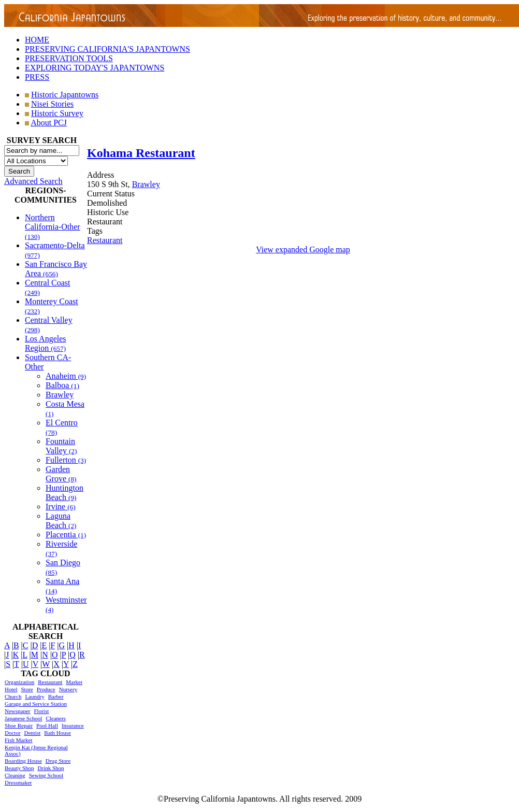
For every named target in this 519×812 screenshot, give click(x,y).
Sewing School (46, 775)
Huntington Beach (64, 493)
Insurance (73, 725)
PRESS (37, 77)
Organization (19, 682)
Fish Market (18, 740)
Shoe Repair (19, 725)
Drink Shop (51, 768)
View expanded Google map (303, 250)
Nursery (68, 689)
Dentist (33, 733)
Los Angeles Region (46, 343)
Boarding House (23, 761)
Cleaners (55, 718)
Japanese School (23, 718)
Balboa (62, 385)
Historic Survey (57, 113)
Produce (46, 689)
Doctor (13, 733)
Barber (56, 696)
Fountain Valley (61, 446)
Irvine (61, 507)
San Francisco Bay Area (56, 269)
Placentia (66, 535)
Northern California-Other (53, 227)
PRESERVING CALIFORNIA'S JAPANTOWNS (107, 49)
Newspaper (17, 711)
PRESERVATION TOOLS (69, 58)
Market (74, 682)
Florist (41, 711)
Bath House (57, 733)
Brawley (60, 395)
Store (27, 689)
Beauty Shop (19, 768)
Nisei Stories (52, 104)
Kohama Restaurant (141, 153)
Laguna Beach (61, 521)
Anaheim (66, 376)
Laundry (34, 696)
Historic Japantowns (65, 95)
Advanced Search (33, 181)
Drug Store (58, 761)
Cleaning (15, 775)
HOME (37, 40)
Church (13, 696)
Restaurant (50, 682)
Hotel (11, 689)
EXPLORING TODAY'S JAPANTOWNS (95, 68)
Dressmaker (18, 782)
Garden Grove (61, 474)
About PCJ (49, 123)
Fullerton (66, 460)
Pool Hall (47, 725)
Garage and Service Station (36, 704)
